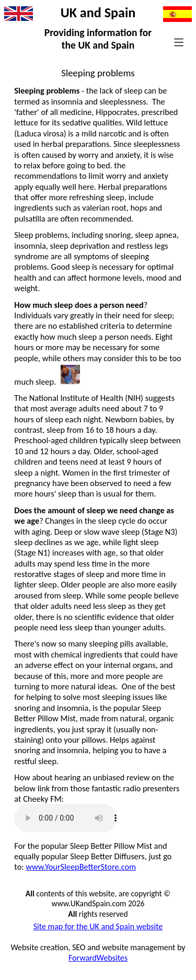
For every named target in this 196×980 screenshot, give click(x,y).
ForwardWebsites (98, 958)
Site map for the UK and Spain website (98, 926)
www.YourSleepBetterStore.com (81, 867)
